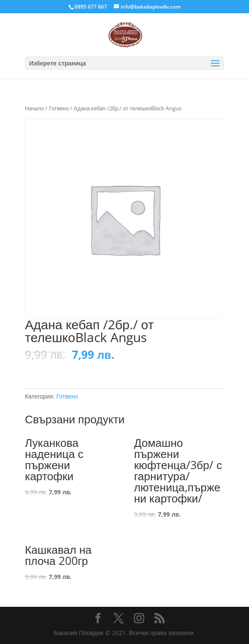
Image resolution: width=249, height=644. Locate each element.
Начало (34, 108)
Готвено (59, 108)
